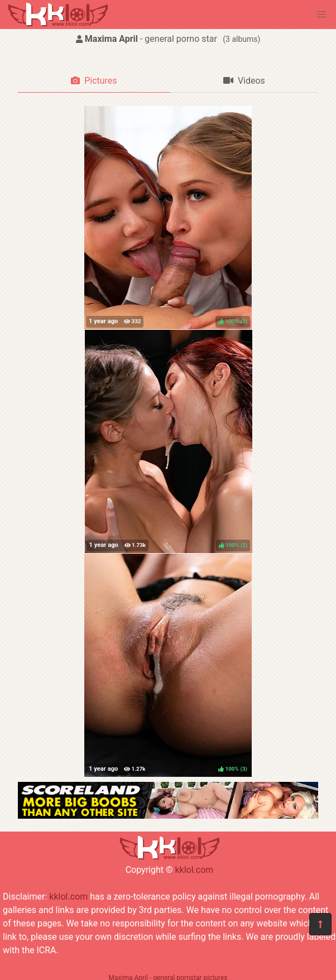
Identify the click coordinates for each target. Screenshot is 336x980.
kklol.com (194, 870)
